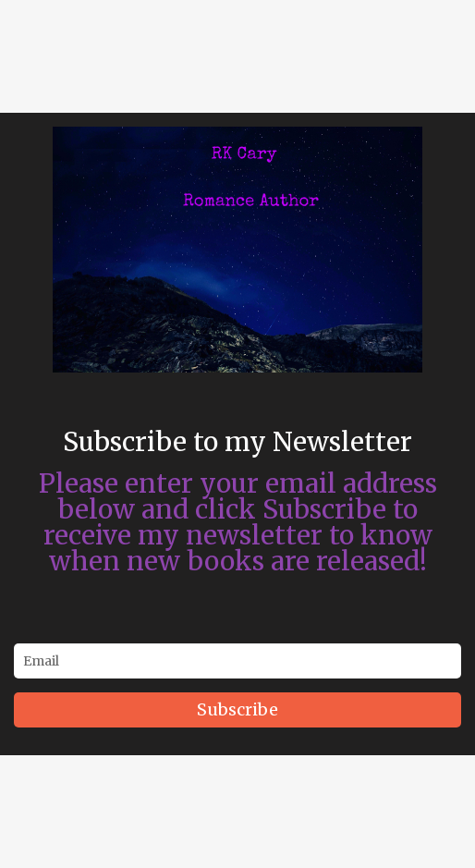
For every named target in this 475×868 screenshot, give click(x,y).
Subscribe (237, 709)
